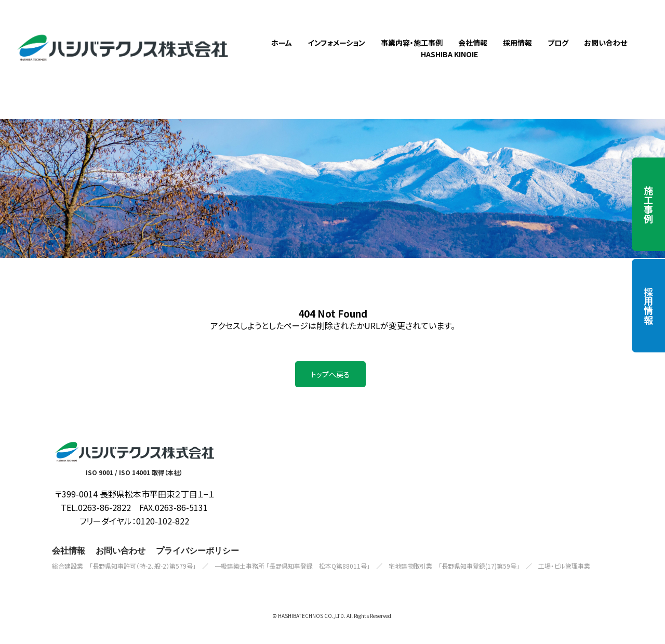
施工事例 (648, 204)
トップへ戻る (330, 389)
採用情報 (648, 306)
